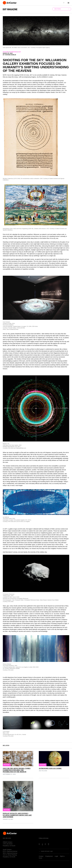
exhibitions (13, 52)
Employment (49, 856)
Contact (41, 856)
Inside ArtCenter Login (47, 851)
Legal (56, 856)
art (20, 52)
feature (6, 52)
